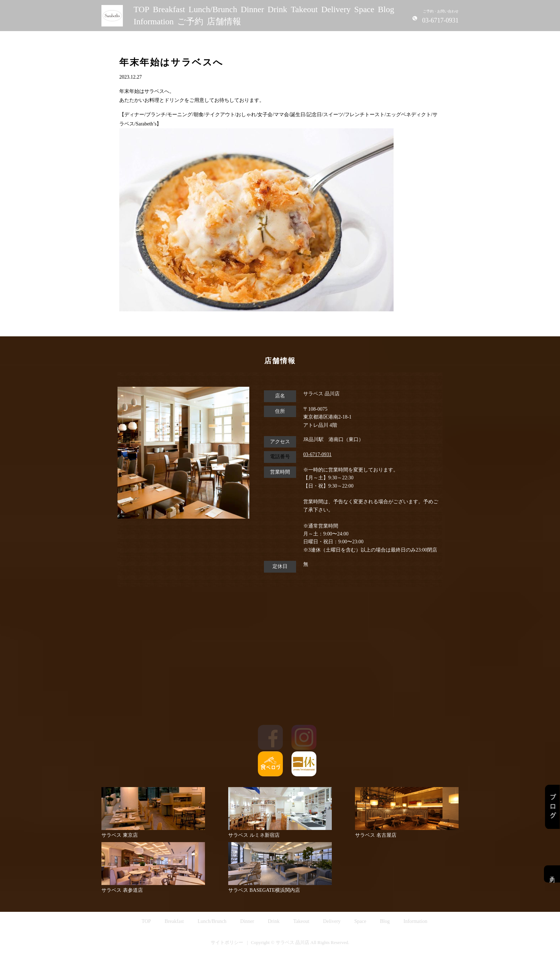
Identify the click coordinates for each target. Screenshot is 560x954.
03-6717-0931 (317, 454)
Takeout (304, 9)
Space (364, 9)
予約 (552, 874)
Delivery (336, 9)
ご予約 (190, 21)
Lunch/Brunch (213, 9)
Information (154, 21)
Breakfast (169, 9)
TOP (141, 9)
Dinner (252, 9)
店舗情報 (224, 21)
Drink (277, 9)
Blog (386, 9)
